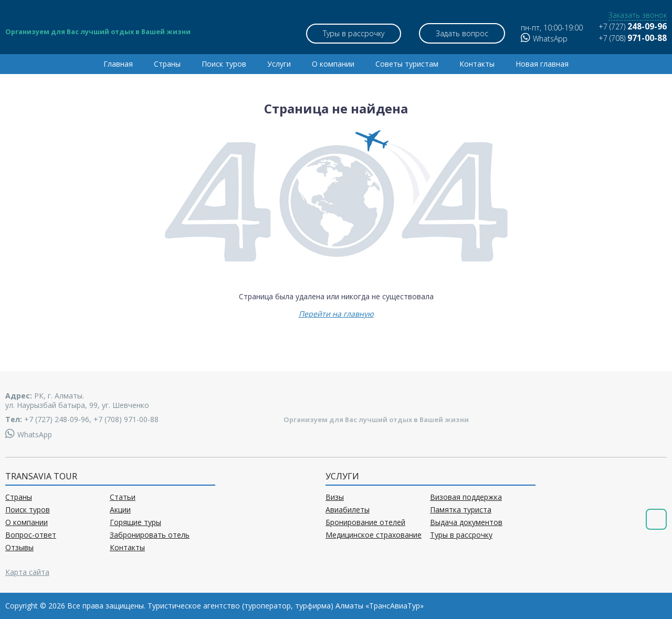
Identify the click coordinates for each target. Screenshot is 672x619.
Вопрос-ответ (31, 535)
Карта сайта (27, 572)
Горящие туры (135, 522)
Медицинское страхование (374, 535)
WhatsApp (544, 39)
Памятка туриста (461, 510)
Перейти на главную (336, 314)
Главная (118, 64)
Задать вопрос (462, 33)
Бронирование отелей (365, 522)
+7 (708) (633, 38)
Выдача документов (466, 522)
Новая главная (542, 64)
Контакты (477, 64)
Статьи (123, 497)
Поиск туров (224, 64)
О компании (333, 64)
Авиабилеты (348, 510)
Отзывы (19, 548)
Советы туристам (407, 64)
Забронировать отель (150, 535)
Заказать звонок (638, 15)
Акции (120, 510)
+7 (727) (633, 27)
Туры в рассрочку (354, 33)
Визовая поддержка (466, 497)
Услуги (279, 64)
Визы (335, 497)
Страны (167, 64)
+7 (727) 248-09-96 (57, 419)
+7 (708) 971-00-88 (126, 419)
